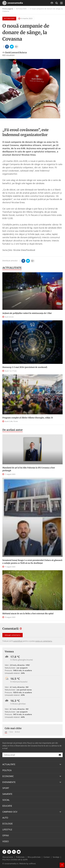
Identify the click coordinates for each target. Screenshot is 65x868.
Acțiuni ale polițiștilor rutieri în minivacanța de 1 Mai (27, 313)
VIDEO (6, 841)
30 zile (17, 732)
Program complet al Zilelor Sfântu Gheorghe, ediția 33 (28, 418)
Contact (47, 857)
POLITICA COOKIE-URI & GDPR (15, 860)
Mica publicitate (34, 857)
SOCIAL (6, 800)
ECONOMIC (8, 776)
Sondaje (56, 857)
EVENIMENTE (9, 782)
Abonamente (8, 857)
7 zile (11, 732)
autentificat (18, 641)
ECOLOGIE (8, 824)
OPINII (6, 835)
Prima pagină (8, 9)
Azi (6, 732)
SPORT (6, 788)
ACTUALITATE (9, 18)
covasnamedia (13, 3)
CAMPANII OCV (10, 812)
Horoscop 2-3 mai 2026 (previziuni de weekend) (25, 367)
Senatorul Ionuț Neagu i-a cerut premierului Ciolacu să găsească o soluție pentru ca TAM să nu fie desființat (32, 562)
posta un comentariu (44, 641)
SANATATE (7, 794)
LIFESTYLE (7, 829)
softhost (32, 863)
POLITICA (7, 770)
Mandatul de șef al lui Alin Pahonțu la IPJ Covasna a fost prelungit (29, 469)
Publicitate (20, 857)
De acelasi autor (13, 430)
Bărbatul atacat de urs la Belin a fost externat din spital (28, 614)
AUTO (5, 818)
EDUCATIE (7, 806)
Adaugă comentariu (13, 635)
